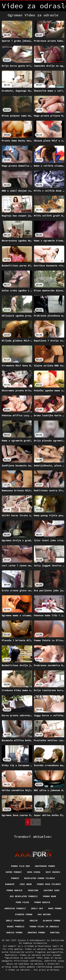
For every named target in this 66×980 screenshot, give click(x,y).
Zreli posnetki (15, 921)
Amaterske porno (45, 866)
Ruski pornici (16, 926)
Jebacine (33, 890)
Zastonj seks (52, 890)
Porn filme (22, 902)
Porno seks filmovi (49, 884)
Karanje (10, 884)
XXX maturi (44, 914)
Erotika (55, 932)
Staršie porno (24, 914)
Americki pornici (15, 908)
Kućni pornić (14, 872)
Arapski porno (36, 932)
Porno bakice (15, 890)
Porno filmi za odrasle (44, 926)
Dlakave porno (52, 921)
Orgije (34, 921)
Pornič (15, 878)
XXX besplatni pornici (24, 896)
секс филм (26, 884)
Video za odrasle (20, 970)
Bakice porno (15, 932)
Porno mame (50, 896)
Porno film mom (20, 866)
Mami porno (55, 908)
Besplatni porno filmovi (40, 878)
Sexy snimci (53, 872)
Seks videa (34, 872)
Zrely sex (37, 908)
